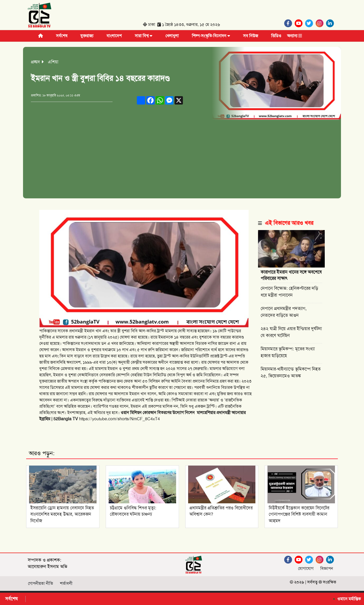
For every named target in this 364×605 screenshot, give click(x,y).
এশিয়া (53, 62)
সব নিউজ (251, 36)
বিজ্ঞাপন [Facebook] (327, 568)
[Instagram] (321, 23)
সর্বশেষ (62, 36)
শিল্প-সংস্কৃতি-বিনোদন (211, 36)
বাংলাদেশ (114, 36)
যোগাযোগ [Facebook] (306, 568)
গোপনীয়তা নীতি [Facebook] (41, 583)
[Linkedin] (331, 23)
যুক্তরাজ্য (87, 36)
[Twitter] (310, 23)
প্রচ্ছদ (35, 62)
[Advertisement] (182, 159)
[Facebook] (289, 23)
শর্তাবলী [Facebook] (66, 583)
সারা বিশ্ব (144, 36)
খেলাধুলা (172, 36)
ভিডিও (276, 36)
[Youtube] (300, 23)
